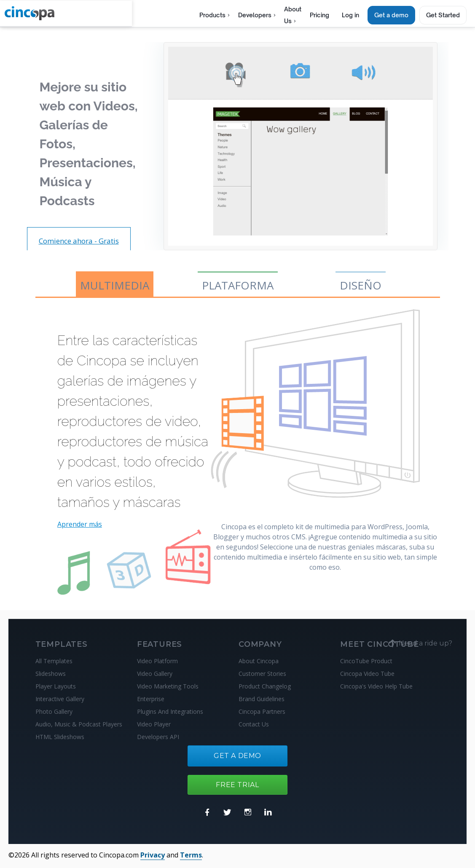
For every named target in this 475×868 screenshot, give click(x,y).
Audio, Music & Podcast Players (79, 724)
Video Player (154, 724)
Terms (191, 855)
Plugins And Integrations (170, 711)
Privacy (153, 855)
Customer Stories (262, 674)
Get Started (443, 15)
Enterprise (151, 699)
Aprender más (80, 524)
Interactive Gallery (60, 699)
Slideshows (51, 674)
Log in (350, 15)
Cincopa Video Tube (367, 674)
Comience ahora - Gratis (79, 241)
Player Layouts (56, 686)
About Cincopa (259, 661)
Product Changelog (265, 686)
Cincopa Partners (262, 711)
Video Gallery (155, 674)
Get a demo (391, 15)
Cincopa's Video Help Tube (376, 686)
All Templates (54, 661)
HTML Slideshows (60, 737)
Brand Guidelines (262, 699)
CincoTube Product (366, 661)
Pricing (319, 15)
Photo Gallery (54, 711)
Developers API (158, 737)
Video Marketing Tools (168, 686)
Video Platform (157, 661)
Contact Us (254, 724)
